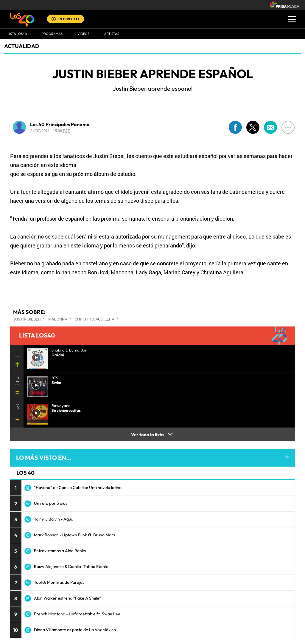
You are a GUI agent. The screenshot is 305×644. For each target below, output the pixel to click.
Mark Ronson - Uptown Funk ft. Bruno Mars (74, 535)
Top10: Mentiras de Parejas (59, 582)
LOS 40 (25, 473)
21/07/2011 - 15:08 (50, 131)
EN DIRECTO (68, 19)
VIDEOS (83, 34)
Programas (52, 34)
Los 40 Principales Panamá (60, 124)
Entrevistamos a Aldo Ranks (60, 551)
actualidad (22, 46)
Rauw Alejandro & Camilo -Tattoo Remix (71, 566)
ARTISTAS (112, 34)
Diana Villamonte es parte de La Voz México (75, 630)
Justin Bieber (27, 319)
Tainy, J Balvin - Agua (54, 519)
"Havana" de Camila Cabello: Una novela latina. (78, 487)
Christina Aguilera (94, 319)
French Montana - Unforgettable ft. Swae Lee (77, 614)
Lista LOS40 (17, 34)
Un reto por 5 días (51, 503)
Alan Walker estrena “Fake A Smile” (67, 598)
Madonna (58, 319)
